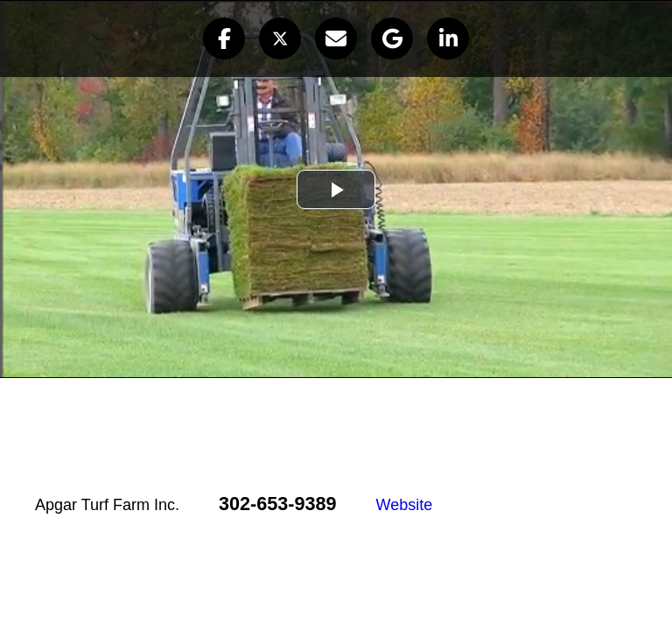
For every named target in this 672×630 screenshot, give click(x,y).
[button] (224, 38)
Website (405, 505)
